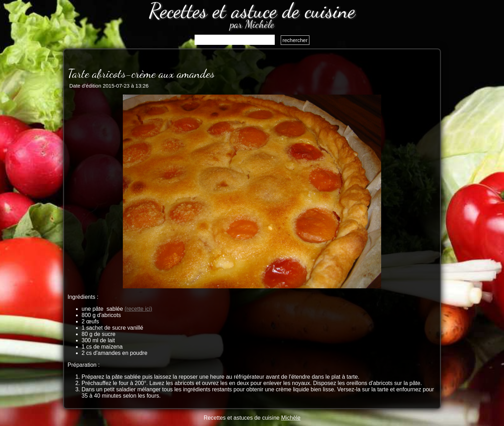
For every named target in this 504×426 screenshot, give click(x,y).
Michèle (291, 418)
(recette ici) (138, 309)
